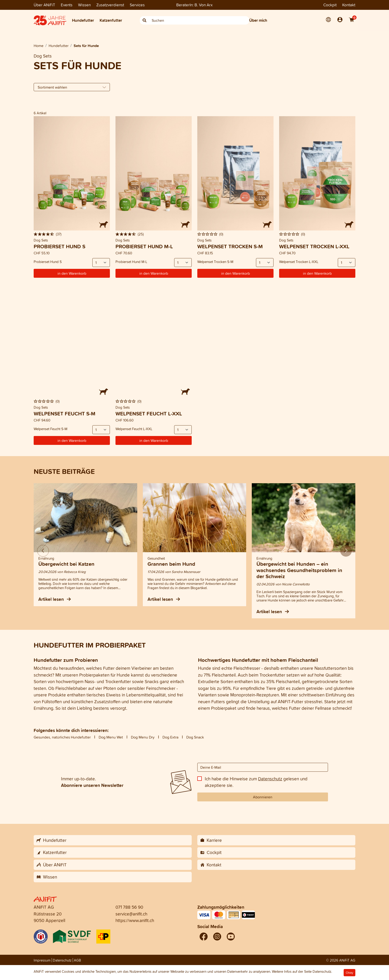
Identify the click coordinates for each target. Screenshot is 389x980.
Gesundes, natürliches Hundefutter (62, 737)
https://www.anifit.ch (135, 920)
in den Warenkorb (72, 273)
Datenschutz (270, 779)
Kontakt (349, 5)
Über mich (258, 20)
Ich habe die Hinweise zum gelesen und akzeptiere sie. (256, 782)
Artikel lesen (55, 599)
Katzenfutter (111, 20)
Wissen (84, 5)
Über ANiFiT (44, 5)
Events (67, 5)
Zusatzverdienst (110, 5)
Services (137, 5)
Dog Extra (170, 737)
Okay (349, 973)
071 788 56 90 (129, 907)
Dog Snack (195, 737)
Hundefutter (83, 20)
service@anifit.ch (131, 914)
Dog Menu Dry (143, 737)
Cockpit (330, 5)
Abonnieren (263, 797)
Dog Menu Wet (111, 737)
